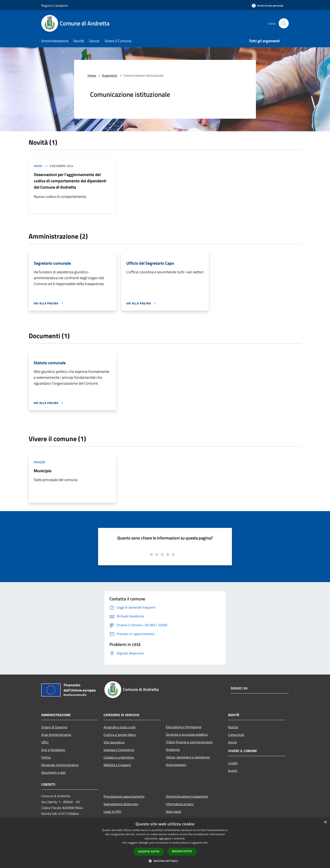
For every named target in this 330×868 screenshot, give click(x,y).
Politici (46, 757)
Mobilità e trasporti (117, 765)
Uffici (45, 742)
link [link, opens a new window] (206, 843)
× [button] (325, 822)
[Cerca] (284, 23)
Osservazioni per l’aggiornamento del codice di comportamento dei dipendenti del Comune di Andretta (70, 181)
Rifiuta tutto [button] (182, 851)
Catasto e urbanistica (119, 757)
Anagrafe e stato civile (120, 727)
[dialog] (165, 843)
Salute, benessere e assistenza (188, 757)
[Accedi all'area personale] (267, 6)
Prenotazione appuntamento (124, 796)
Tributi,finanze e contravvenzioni (189, 742)
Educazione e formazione (184, 727)
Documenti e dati (53, 772)
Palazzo (39, 462)
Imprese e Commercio (119, 750)
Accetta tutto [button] (149, 852)
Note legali (174, 811)
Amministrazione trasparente (187, 796)
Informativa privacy (180, 804)
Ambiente (173, 750)
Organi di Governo (54, 727)
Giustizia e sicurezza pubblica (187, 734)
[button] (165, 861)
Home (92, 75)
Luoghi (233, 763)
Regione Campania (55, 5)
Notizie (233, 727)
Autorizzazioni (176, 765)
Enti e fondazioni (53, 750)
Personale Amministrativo (60, 765)
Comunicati (236, 735)
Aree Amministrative (56, 735)
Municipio (43, 471)
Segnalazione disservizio (121, 804)
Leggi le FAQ (112, 811)
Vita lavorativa (114, 742)
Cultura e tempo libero (120, 735)
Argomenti (110, 75)
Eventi (233, 771)
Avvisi (38, 166)
